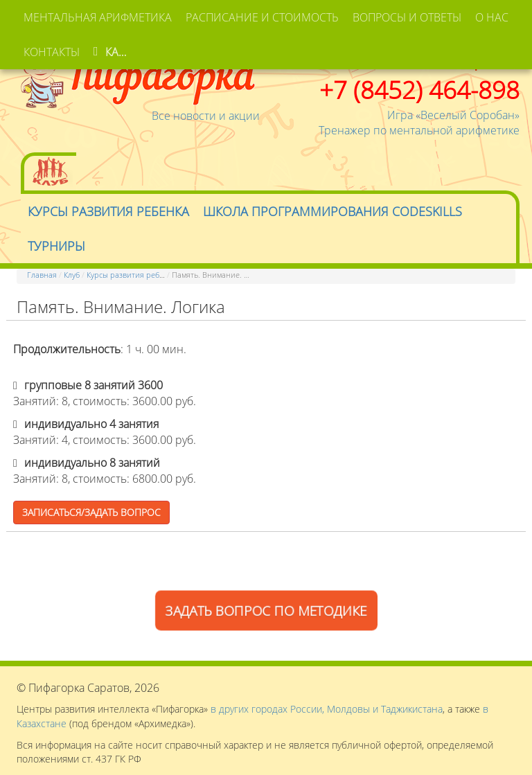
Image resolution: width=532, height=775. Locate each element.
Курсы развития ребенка (131, 275)
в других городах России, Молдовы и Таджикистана (327, 709)
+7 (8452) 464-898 (419, 89)
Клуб (72, 275)
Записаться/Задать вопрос (91, 512)
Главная (42, 275)
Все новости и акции (206, 116)
